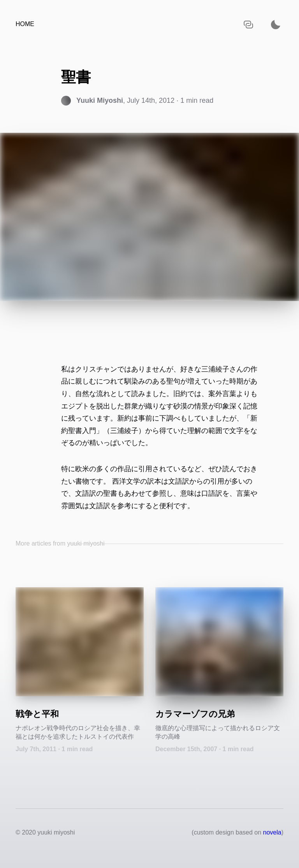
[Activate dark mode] (276, 24)
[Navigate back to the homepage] (25, 24)
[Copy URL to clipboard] (248, 24)
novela (272, 832)
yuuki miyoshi (56, 832)
